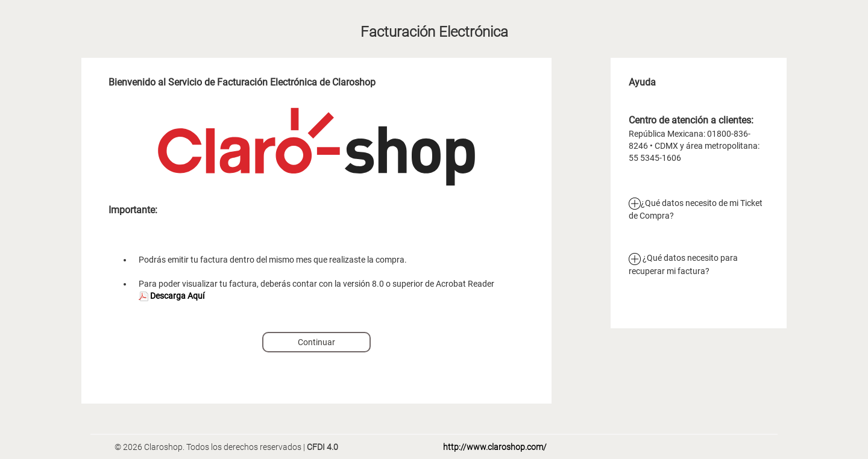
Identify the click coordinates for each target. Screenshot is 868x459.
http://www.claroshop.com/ (495, 447)
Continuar (316, 342)
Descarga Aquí (171, 296)
